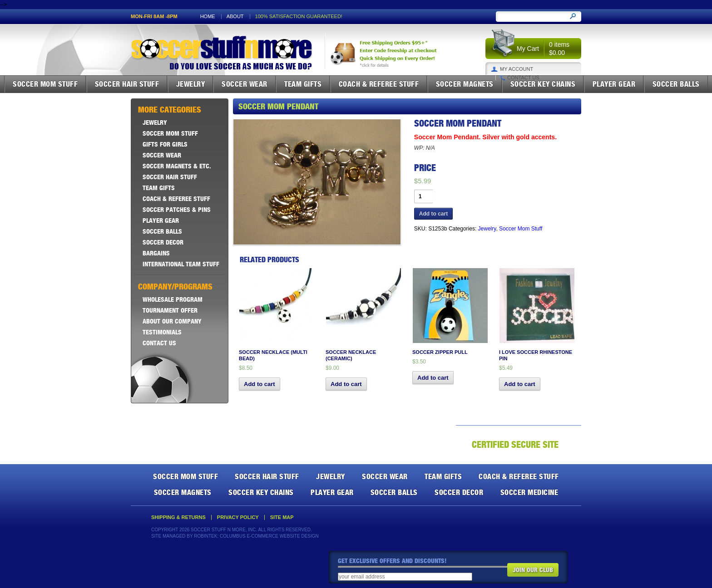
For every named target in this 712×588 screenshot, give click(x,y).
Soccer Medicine (529, 492)
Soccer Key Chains (543, 84)
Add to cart (433, 214)
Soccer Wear (245, 84)
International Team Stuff (181, 264)
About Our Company (172, 321)
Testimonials (162, 332)
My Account (517, 69)
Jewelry (191, 84)
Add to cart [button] (260, 384)
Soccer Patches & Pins (177, 210)
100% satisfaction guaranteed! (299, 17)
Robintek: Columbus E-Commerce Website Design (256, 536)
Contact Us (523, 78)
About (235, 17)
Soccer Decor (163, 242)
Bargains (156, 253)
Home (208, 17)
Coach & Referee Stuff (379, 84)
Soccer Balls (676, 84)
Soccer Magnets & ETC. (177, 166)
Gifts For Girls (165, 144)
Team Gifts (303, 84)
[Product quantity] (423, 196)
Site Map (282, 517)
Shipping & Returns (178, 517)
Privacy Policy (238, 517)
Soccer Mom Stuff (45, 84)
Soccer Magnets (465, 84)
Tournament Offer (170, 310)
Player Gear (614, 84)
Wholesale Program (173, 299)
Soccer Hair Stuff (127, 84)
